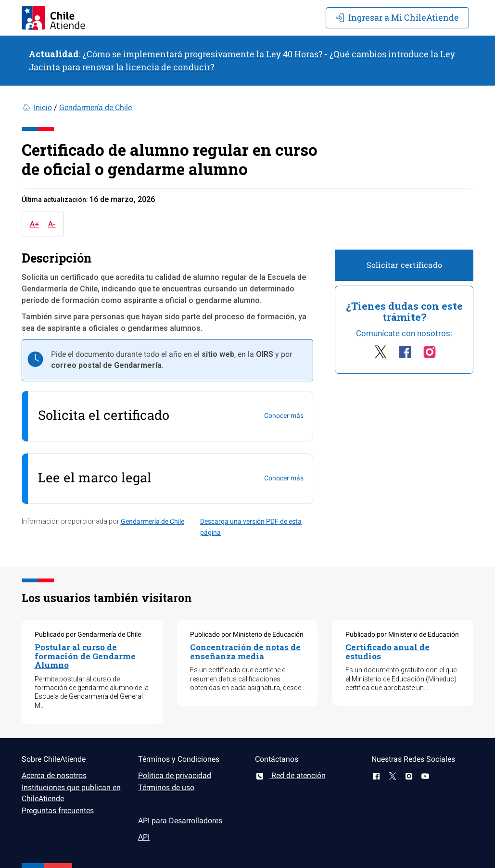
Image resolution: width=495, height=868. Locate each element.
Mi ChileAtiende (397, 17)
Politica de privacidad (175, 775)
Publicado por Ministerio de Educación (247, 634)
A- (52, 224)
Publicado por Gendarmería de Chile (88, 634)
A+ (34, 224)
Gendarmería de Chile (95, 107)
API (144, 837)
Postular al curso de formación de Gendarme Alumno (85, 656)
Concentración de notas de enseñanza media (245, 652)
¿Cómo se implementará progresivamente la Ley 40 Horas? (203, 54)
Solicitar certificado (404, 265)
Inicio (43, 107)
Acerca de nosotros (54, 775)
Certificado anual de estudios (387, 652)
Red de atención (290, 775)
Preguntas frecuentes (58, 811)
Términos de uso (166, 787)
